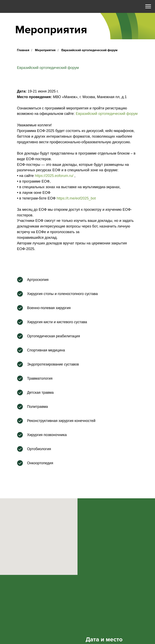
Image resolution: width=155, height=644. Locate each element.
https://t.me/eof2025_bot (76, 198)
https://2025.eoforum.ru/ (54, 176)
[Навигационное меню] (148, 6)
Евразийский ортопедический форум (107, 114)
